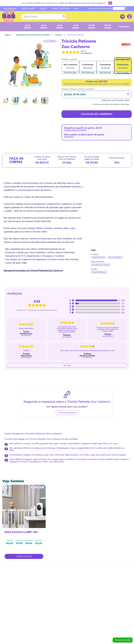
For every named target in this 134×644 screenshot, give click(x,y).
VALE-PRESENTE (10, 9)
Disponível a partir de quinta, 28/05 (116, 100)
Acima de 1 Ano (99, 257)
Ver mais (67, 365)
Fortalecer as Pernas (101, 265)
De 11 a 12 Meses (115, 257)
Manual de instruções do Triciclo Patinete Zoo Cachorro (33, 271)
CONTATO (43, 9)
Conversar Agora (123, 640)
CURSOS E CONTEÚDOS (61, 9)
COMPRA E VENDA (28, 9)
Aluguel (8, 35)
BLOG (77, 9)
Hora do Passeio (99, 272)
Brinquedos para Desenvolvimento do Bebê (33, 35)
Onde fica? (69, 137)
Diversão (59, 35)
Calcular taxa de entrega (75, 130)
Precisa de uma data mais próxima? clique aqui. (111, 104)
